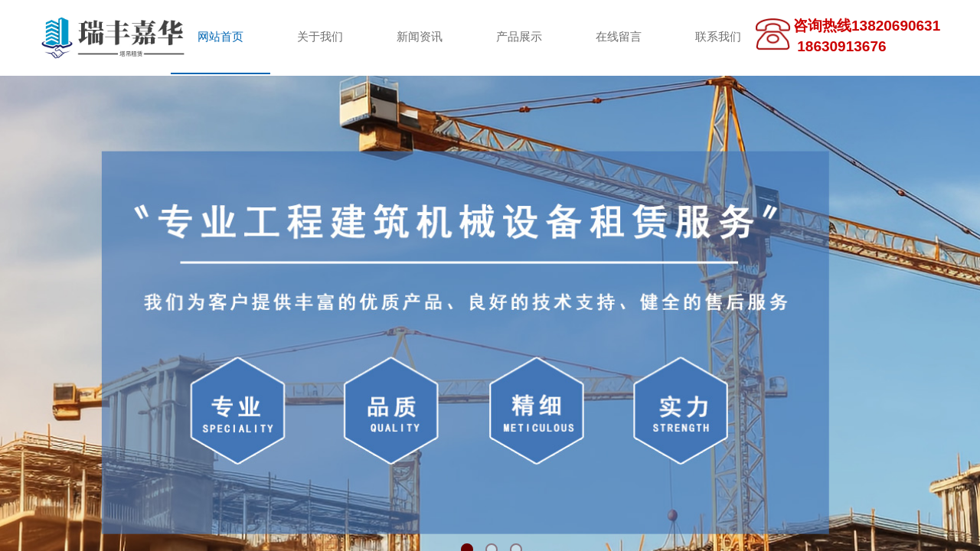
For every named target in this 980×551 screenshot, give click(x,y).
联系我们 (718, 37)
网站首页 (220, 37)
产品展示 (519, 37)
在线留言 (619, 37)
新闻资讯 (420, 37)
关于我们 (320, 37)
